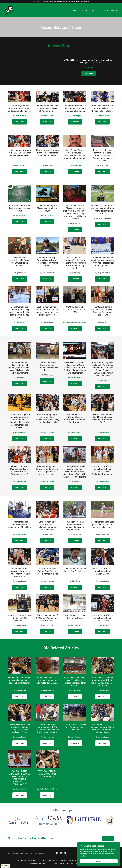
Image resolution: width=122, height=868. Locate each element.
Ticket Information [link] (63, 860)
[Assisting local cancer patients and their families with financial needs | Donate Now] (61, 2)
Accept (101, 861)
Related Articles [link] (74, 863)
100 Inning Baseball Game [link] (37, 863)
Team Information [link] (47, 860)
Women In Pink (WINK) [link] (80, 860)
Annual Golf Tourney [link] (57, 863)
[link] (9, 10)
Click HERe (20, 743)
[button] (84, 10)
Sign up (108, 838)
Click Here (89, 73)
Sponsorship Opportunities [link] (27, 860)
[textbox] (74, 838)
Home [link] (75, 10)
